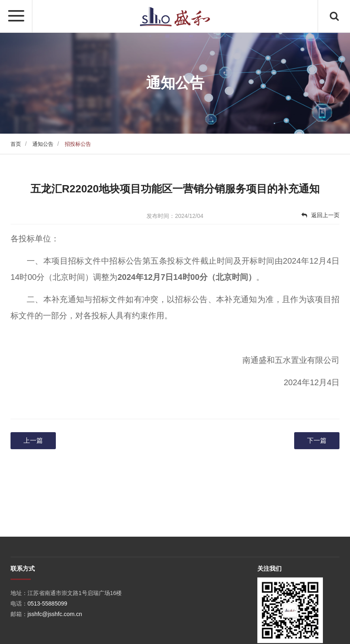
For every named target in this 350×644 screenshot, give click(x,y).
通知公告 (43, 144)
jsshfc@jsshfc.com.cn (55, 635)
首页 (16, 144)
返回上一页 (320, 215)
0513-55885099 (47, 625)
